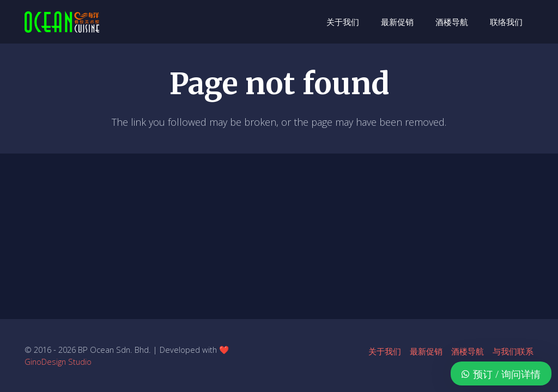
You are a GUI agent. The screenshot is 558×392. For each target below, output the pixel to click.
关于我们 (385, 351)
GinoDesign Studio (58, 362)
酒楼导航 (468, 351)
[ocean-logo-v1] (62, 22)
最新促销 (426, 351)
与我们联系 (513, 351)
